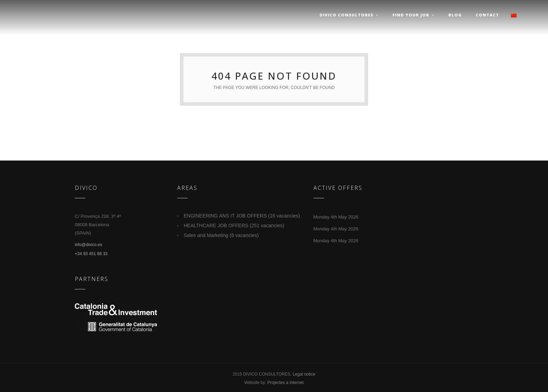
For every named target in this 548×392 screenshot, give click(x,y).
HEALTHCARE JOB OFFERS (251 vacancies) (234, 225)
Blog (455, 15)
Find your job (413, 15)
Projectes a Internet (286, 383)
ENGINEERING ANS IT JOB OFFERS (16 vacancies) (242, 216)
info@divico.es (88, 245)
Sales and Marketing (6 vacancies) (221, 235)
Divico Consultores (349, 15)
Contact (487, 15)
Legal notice (304, 374)
